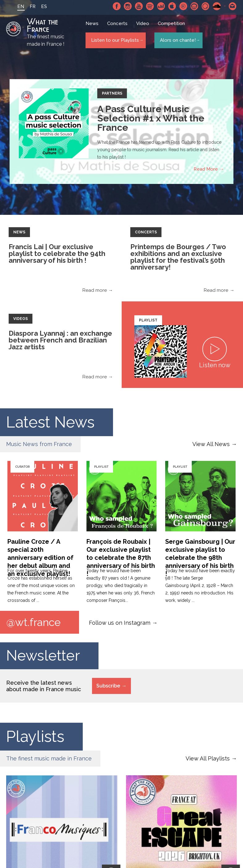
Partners (112, 93)
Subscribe (108, 687)
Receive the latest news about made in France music (44, 687)
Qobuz (206, 6)
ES (36, 6)
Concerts (119, 26)
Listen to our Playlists (114, 40)
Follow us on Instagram (120, 623)
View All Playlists (208, 759)
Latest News (50, 422)
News (93, 26)
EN (13, 6)
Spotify (150, 6)
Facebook (117, 6)
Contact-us (233, 6)
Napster (195, 6)
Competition (173, 26)
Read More (206, 169)
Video (144, 26)
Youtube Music (183, 6)
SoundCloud (217, 6)
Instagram (128, 6)
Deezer (161, 6)
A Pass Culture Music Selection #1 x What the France (151, 118)
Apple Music (172, 6)
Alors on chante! (176, 40)
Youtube (139, 6)
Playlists (35, 737)
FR (25, 6)
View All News (211, 444)
